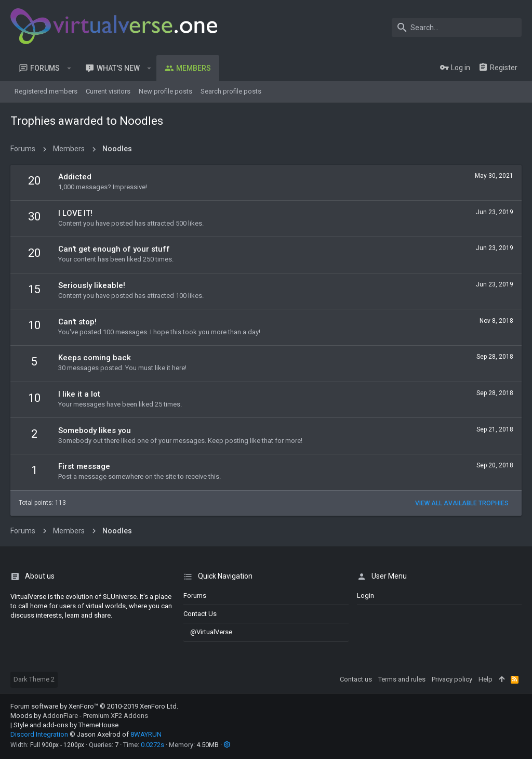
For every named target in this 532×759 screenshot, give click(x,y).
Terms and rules (402, 679)
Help (486, 679)
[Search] (457, 28)
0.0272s (152, 745)
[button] (69, 68)
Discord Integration (39, 734)
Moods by (79, 716)
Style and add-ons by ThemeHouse (66, 725)
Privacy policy (452, 679)
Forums (195, 596)
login (365, 596)
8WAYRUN (146, 734)
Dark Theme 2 (34, 679)
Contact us (200, 614)
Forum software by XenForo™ (94, 706)
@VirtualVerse (208, 632)
